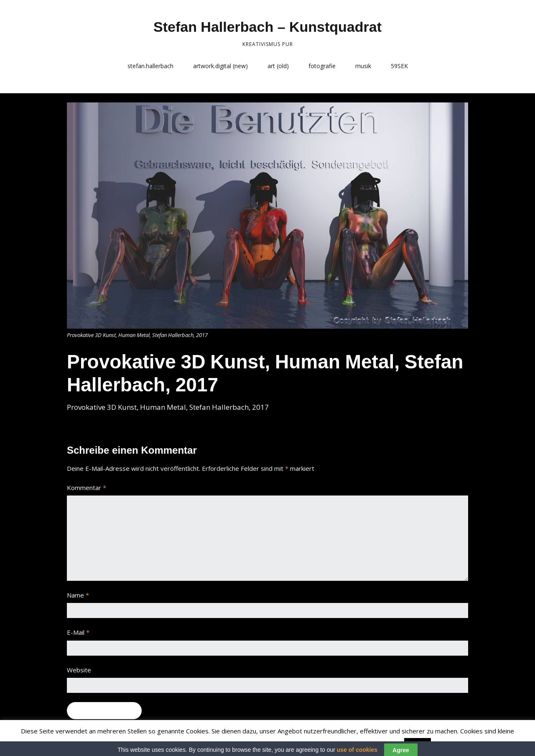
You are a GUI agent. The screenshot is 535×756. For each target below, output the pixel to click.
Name (78, 595)
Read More (450, 744)
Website (79, 670)
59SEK (399, 66)
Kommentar (87, 488)
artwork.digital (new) (220, 66)
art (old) (278, 66)
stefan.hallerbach (150, 66)
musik (363, 66)
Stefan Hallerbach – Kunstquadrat (267, 27)
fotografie (322, 66)
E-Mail (78, 632)
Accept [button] (418, 744)
